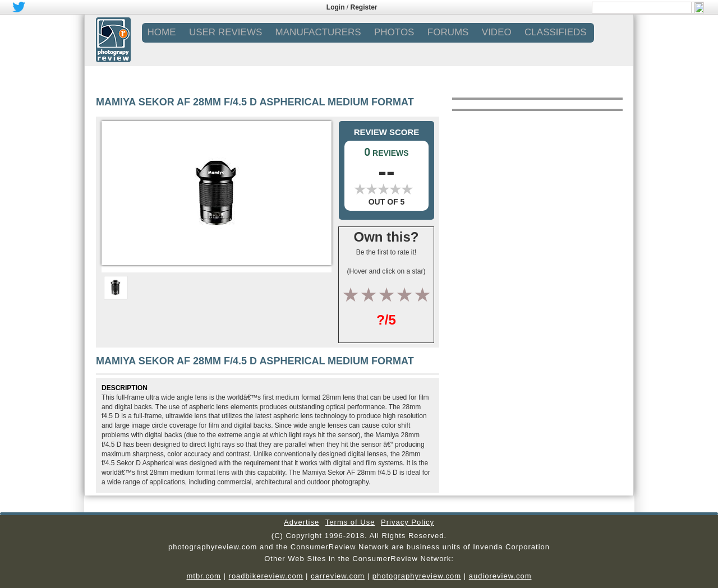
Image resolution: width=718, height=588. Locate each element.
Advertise (302, 522)
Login (336, 7)
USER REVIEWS (225, 32)
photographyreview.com (417, 576)
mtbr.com (203, 576)
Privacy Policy (408, 522)
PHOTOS (394, 32)
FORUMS (448, 32)
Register (364, 7)
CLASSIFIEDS (556, 32)
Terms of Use (350, 522)
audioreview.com (500, 576)
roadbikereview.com (266, 576)
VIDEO (497, 32)
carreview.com (338, 576)
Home (162, 32)
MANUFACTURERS (318, 32)
